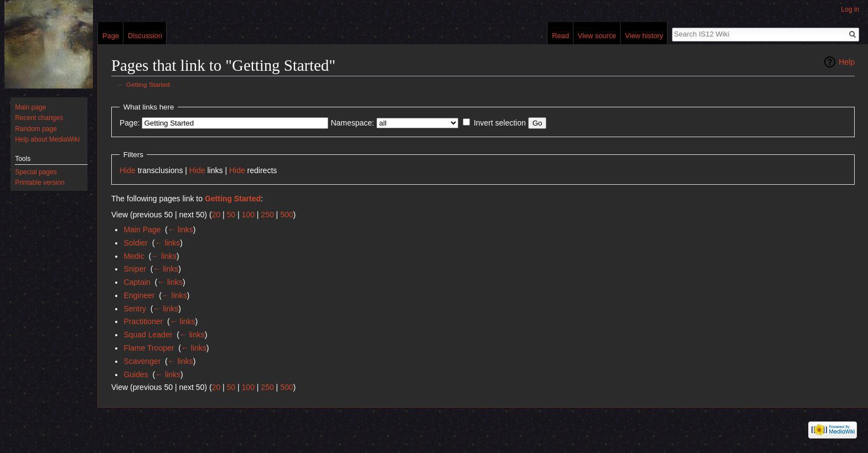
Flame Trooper (149, 348)
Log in (850, 9)
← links (180, 230)
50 (231, 215)
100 (248, 215)
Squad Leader (148, 335)
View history (644, 36)
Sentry (135, 309)
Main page (30, 107)
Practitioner (143, 321)
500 (286, 215)
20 (216, 215)
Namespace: (352, 123)
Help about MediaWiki (47, 139)
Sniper (135, 269)
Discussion (145, 36)
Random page (36, 129)
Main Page (142, 230)
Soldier (136, 243)
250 (267, 215)
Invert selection (500, 123)
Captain (137, 282)
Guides (136, 374)
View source (597, 36)
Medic (134, 256)
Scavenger (142, 361)
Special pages (36, 172)
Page (111, 36)
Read (560, 36)
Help (847, 62)
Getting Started (148, 84)
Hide (128, 170)
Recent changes (39, 118)
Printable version (40, 183)
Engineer (139, 295)
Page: (130, 123)
